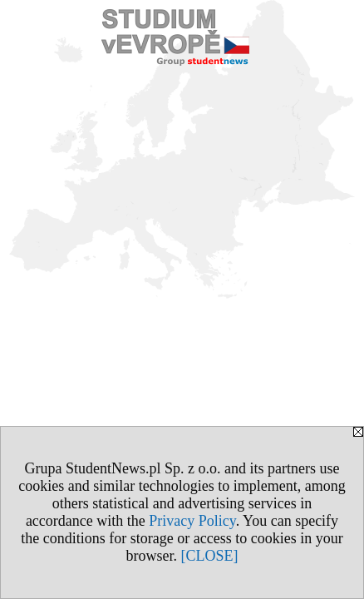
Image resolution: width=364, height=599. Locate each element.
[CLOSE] (210, 556)
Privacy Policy (192, 521)
